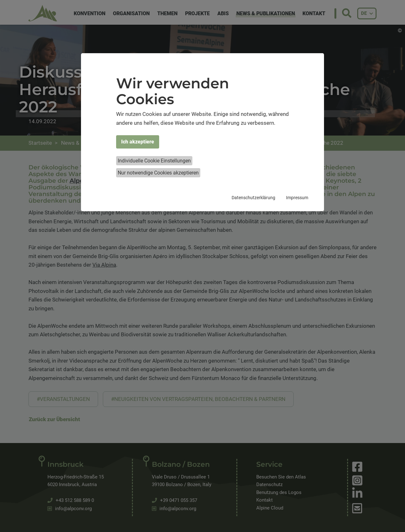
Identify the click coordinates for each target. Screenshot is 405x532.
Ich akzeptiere (138, 142)
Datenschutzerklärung (253, 198)
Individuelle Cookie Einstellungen (154, 161)
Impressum (297, 198)
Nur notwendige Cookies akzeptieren (158, 173)
